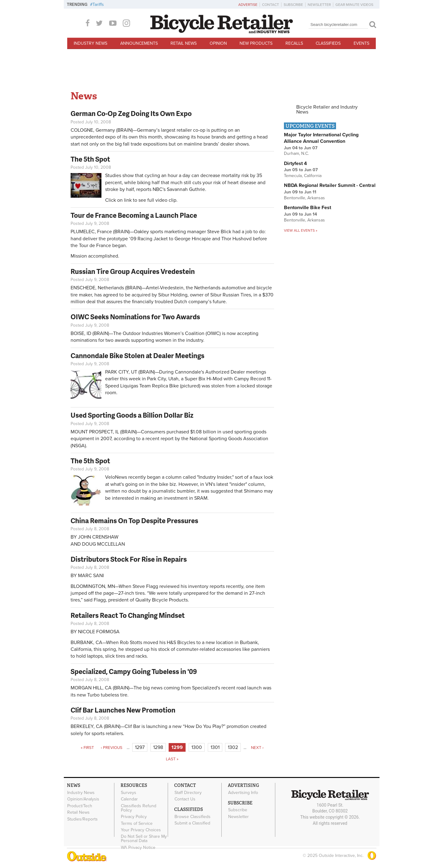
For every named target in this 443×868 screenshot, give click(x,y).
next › (257, 748)
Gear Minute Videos (354, 5)
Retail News (184, 43)
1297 (140, 747)
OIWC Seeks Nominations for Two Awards (135, 317)
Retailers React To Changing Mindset (128, 615)
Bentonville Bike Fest (308, 208)
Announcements (139, 43)
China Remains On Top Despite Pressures (134, 521)
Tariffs (98, 4)
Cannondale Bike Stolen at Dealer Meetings (137, 355)
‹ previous (112, 748)
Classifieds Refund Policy (139, 808)
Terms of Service (137, 823)
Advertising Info (243, 792)
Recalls (294, 43)
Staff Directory (188, 792)
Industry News (90, 43)
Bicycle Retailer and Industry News (327, 110)
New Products (256, 43)
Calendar (129, 799)
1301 (215, 747)
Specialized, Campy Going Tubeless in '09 (134, 671)
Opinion (218, 43)
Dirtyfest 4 (295, 163)
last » (172, 759)
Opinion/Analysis (83, 799)
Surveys (129, 792)
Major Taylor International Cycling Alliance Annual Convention (321, 138)
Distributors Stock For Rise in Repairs (129, 559)
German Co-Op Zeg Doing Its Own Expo (131, 113)
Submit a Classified (192, 823)
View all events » (301, 230)
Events (361, 43)
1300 (197, 747)
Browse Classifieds (193, 816)
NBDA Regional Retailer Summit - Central (330, 185)
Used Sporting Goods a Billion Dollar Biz (132, 415)
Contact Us (185, 799)
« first (87, 748)
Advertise (248, 5)
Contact (271, 5)
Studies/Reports (82, 818)
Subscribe (293, 5)
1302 (233, 747)
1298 (158, 747)
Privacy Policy (134, 816)
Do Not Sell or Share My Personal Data (144, 837)
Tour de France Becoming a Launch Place (134, 215)
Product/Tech (80, 805)
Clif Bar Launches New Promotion (123, 710)
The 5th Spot (90, 159)
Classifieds (328, 43)
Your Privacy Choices (141, 829)
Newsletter (319, 5)
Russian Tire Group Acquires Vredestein (133, 271)
